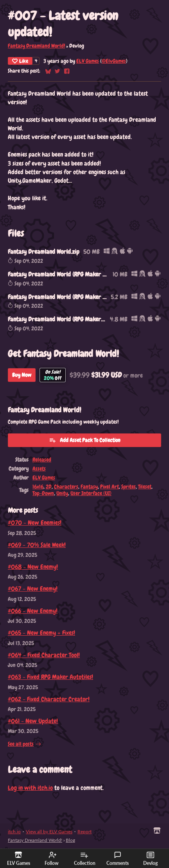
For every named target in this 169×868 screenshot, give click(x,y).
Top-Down (43, 493)
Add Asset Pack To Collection (85, 440)
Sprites (129, 487)
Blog (70, 840)
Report (84, 831)
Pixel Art (110, 487)
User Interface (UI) (91, 493)
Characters (66, 487)
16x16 (38, 487)
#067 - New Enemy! (33, 589)
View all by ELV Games (49, 831)
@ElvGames (114, 61)
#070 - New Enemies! (35, 523)
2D (49, 487)
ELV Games (88, 61)
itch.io (14, 831)
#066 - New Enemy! (33, 611)
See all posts (21, 744)
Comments (118, 859)
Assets (39, 469)
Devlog (150, 859)
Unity (62, 493)
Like (20, 61)
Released (42, 460)
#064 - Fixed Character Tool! (44, 655)
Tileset (145, 487)
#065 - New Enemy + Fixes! (41, 633)
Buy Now (22, 375)
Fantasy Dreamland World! (36, 46)
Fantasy (89, 487)
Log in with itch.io (30, 788)
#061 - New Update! (33, 721)
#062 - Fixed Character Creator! (49, 699)
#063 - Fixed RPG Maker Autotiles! (50, 677)
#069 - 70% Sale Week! (37, 545)
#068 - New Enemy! (33, 567)
